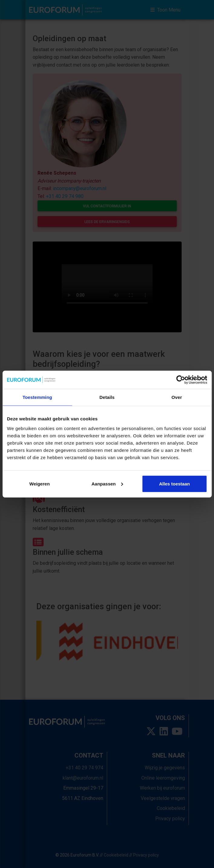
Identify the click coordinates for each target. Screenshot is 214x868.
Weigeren (40, 483)
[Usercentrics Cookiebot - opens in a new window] (181, 380)
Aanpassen (107, 483)
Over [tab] (177, 397)
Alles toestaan (174, 483)
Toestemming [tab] (37, 397)
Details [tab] (107, 397)
